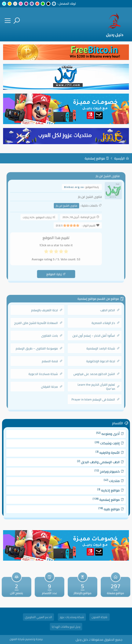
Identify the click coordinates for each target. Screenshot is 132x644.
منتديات (106, 480)
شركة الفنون (100, 618)
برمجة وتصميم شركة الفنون (35, 639)
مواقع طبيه (104, 504)
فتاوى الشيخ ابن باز (67, 208)
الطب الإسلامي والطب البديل (95, 464)
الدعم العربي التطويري (38, 618)
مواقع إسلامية (97, 158)
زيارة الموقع (57, 270)
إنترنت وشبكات (102, 448)
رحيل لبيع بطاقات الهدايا (66, 627)
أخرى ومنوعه (103, 440)
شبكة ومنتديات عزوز (72, 618)
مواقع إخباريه (103, 488)
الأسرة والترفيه (103, 456)
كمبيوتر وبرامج (102, 472)
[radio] (66, 250)
